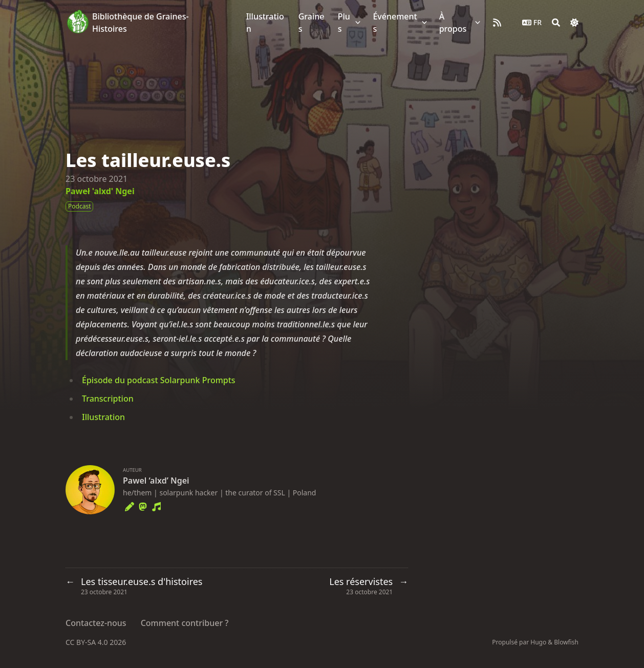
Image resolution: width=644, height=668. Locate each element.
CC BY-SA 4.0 (88, 642)
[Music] (156, 505)
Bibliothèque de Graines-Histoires (141, 23)
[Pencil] (130, 505)
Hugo (538, 642)
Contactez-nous (96, 623)
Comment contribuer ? (185, 623)
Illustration (103, 417)
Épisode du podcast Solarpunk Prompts (159, 380)
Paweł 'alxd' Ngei (100, 191)
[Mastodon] (143, 505)
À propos (453, 23)
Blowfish (566, 642)
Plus (344, 23)
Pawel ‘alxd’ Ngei (156, 481)
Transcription (108, 399)
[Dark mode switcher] (574, 23)
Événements (395, 23)
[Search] (556, 23)
